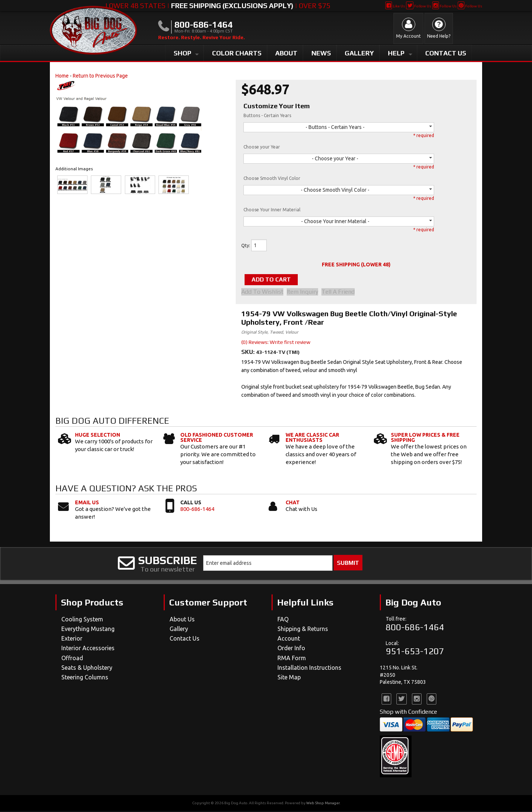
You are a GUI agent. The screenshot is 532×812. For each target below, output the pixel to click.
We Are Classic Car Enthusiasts (312, 439)
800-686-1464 (197, 510)
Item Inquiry (305, 293)
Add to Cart (279, 280)
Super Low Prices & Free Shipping (425, 439)
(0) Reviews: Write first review (276, 343)
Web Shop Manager (323, 804)
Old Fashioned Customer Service (217, 439)
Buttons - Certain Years (267, 115)
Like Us (395, 6)
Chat (293, 504)
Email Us (87, 504)
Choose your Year (262, 147)
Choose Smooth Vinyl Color (272, 178)
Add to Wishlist (262, 293)
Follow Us (418, 6)
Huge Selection (98, 436)
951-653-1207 (415, 652)
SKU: (249, 353)
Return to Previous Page (100, 76)
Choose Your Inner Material (272, 210)
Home (62, 76)
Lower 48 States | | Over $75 (218, 6)
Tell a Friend (343, 293)
